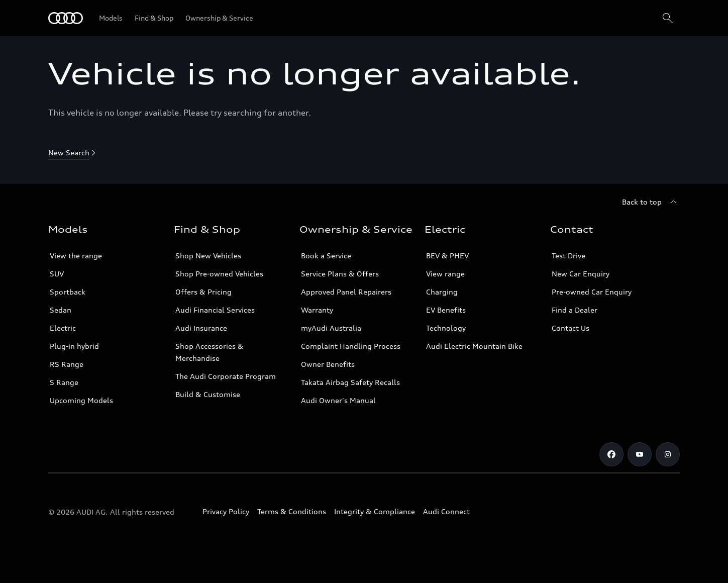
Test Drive (568, 256)
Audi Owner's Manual (338, 400)
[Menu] (66, 18)
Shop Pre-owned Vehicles (219, 274)
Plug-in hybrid (74, 346)
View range (445, 274)
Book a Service (326, 256)
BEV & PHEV (447, 256)
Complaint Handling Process (351, 346)
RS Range (67, 364)
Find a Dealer (575, 310)
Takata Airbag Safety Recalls (350, 382)
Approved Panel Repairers (346, 292)
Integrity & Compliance (375, 511)
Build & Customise (208, 394)
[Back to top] (651, 202)
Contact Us (570, 328)
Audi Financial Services (215, 310)
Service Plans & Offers (340, 274)
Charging (442, 292)
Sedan (61, 310)
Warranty (317, 310)
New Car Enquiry (581, 274)
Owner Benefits (328, 364)
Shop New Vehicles (208, 256)
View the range (76, 256)
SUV (57, 274)
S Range (64, 382)
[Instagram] (668, 454)
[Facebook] (611, 454)
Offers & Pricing (203, 292)
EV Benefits (446, 310)
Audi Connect (446, 511)
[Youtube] (640, 454)
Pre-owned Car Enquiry (592, 292)
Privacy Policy (226, 511)
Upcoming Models (81, 400)
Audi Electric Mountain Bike (474, 346)
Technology (446, 328)
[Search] (668, 18)
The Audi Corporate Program (226, 376)
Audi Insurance (201, 328)
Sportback (68, 292)
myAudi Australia (331, 328)
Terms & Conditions (292, 511)
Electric (63, 328)
